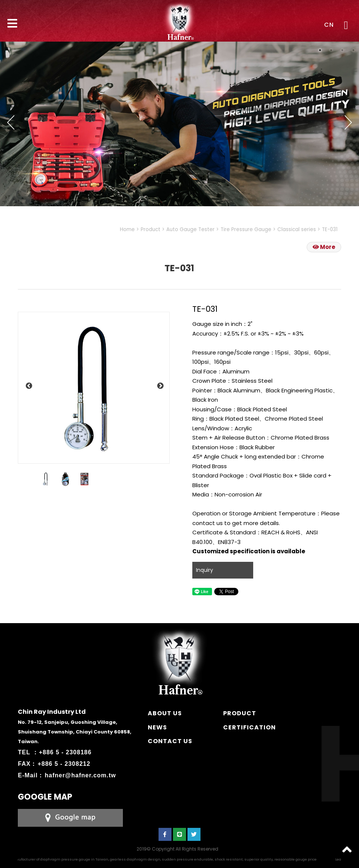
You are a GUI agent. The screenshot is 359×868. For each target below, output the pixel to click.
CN (329, 25)
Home (127, 229)
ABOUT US (165, 713)
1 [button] (320, 50)
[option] (94, 388)
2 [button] (331, 50)
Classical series (297, 229)
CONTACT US (170, 741)
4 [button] (353, 50)
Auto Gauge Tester (190, 229)
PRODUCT (240, 713)
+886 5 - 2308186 (65, 752)
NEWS (157, 727)
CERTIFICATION (249, 727)
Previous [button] (11, 122)
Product (151, 229)
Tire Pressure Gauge (246, 229)
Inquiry (205, 570)
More (324, 247)
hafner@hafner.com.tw (80, 775)
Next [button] (348, 122)
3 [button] (342, 50)
